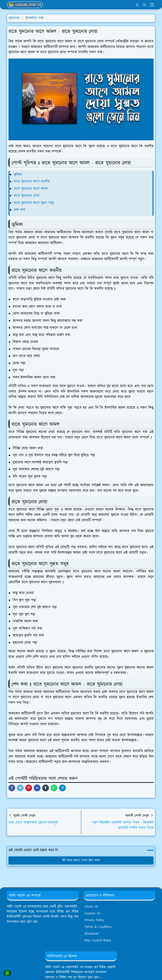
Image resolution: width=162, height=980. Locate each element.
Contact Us (92, 913)
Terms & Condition (98, 927)
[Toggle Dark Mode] (137, 5)
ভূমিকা (18, 175)
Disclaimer (92, 934)
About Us (91, 907)
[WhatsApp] (128, 5)
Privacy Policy (94, 920)
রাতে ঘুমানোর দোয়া (27, 196)
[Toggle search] (144, 5)
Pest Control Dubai (98, 940)
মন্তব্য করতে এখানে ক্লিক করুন (81, 860)
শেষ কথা (20, 210)
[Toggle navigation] (152, 5)
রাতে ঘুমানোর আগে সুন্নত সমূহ (34, 203)
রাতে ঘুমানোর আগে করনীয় (32, 182)
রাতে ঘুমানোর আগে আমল (31, 189)
